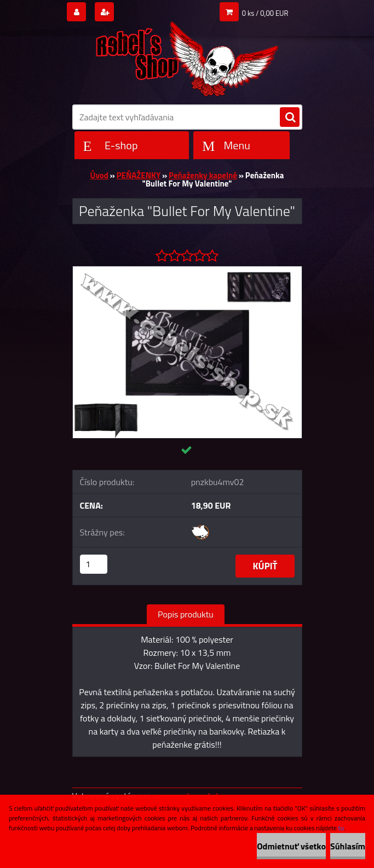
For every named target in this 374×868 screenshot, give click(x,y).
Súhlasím (348, 846)
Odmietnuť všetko (291, 846)
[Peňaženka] (187, 271)
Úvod (99, 175)
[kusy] (94, 564)
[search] (290, 118)
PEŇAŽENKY (139, 175)
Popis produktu (186, 614)
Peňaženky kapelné (203, 175)
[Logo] (187, 55)
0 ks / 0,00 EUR (265, 13)
